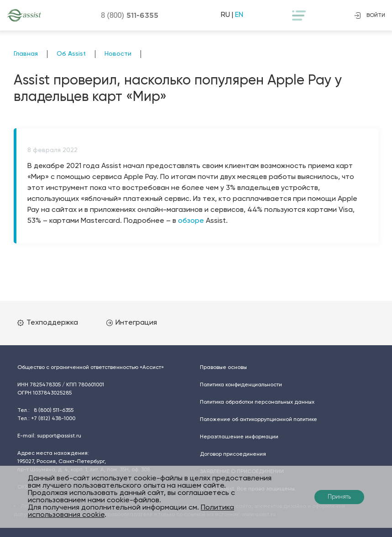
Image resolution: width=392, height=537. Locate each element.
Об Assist (71, 54)
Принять (339, 497)
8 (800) (130, 15)
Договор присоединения (233, 454)
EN (239, 15)
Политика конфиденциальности (241, 385)
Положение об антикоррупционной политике (259, 420)
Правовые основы (223, 368)
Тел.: (45, 411)
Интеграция (132, 323)
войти (370, 16)
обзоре (191, 221)
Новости (118, 54)
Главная (26, 54)
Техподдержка (48, 323)
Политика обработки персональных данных (257, 402)
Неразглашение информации (239, 437)
